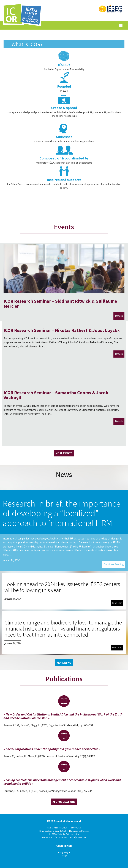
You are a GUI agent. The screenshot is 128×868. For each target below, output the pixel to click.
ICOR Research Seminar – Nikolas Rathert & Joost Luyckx (62, 330)
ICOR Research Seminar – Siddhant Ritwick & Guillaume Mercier (60, 304)
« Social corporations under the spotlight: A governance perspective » (52, 749)
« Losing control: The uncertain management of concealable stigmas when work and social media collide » (62, 782)
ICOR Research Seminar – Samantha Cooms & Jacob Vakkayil (56, 395)
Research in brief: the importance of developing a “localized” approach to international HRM (62, 513)
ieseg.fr (64, 856)
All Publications (64, 802)
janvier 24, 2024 (13, 599)
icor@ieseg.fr (64, 852)
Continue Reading (114, 564)
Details (119, 316)
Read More (117, 603)
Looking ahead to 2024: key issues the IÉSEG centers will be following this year (62, 587)
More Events (64, 453)
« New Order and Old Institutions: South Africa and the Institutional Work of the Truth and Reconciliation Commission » (63, 716)
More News (64, 663)
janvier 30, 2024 (11, 560)
